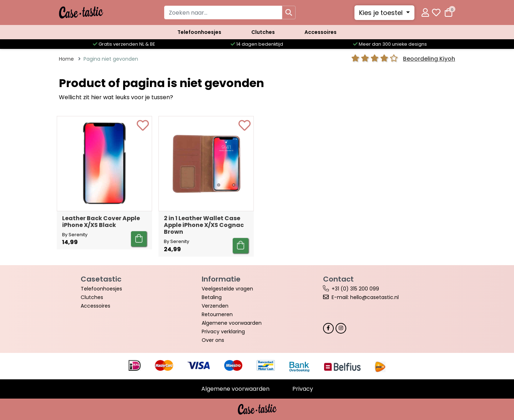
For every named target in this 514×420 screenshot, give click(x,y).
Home (66, 59)
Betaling (212, 297)
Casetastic (101, 279)
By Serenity (75, 235)
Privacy (303, 389)
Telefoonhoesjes (199, 32)
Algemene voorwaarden (232, 323)
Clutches (263, 32)
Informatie (221, 279)
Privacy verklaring (223, 332)
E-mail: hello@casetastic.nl (365, 297)
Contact (338, 279)
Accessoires (321, 32)
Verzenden (215, 306)
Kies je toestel (382, 13)
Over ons (213, 340)
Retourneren (217, 314)
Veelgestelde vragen (227, 289)
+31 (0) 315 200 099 (355, 289)
